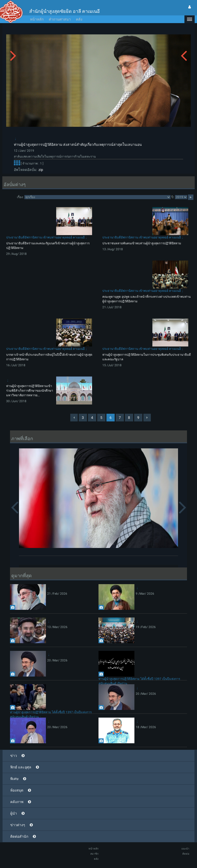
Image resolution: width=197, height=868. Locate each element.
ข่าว (14, 756)
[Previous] (74, 418)
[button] (190, 19)
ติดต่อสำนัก (19, 836)
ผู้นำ (14, 813)
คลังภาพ (17, 802)
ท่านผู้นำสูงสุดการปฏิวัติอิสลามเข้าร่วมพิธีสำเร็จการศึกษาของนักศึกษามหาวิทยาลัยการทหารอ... (30, 391)
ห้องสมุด (17, 790)
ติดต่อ (186, 854)
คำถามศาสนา (60, 19)
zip (40, 170)
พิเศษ (14, 779)
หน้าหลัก (37, 19)
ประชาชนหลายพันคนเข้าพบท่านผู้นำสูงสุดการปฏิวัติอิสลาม (142, 243)
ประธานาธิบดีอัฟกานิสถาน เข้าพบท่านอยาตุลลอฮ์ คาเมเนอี (45, 237)
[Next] (147, 418)
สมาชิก (94, 854)
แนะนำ (185, 849)
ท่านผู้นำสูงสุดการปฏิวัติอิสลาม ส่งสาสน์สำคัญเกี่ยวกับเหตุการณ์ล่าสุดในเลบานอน (78, 144)
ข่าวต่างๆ (18, 825)
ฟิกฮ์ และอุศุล (21, 767)
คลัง (79, 19)
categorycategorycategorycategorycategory (97, 197)
